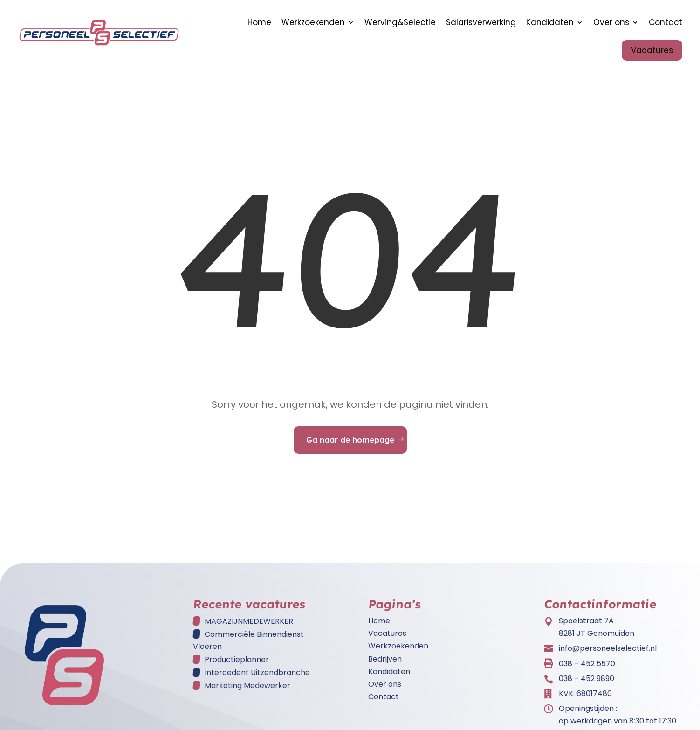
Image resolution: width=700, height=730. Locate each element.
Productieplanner (237, 664)
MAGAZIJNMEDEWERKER (249, 626)
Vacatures (652, 50)
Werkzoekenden (313, 22)
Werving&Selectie (400, 22)
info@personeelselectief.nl (608, 653)
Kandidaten (550, 22)
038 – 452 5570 (587, 668)
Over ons (611, 22)
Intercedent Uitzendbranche (257, 677)
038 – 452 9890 (587, 683)
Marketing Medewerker (247, 690)
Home (259, 22)
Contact (666, 22)
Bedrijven (385, 664)
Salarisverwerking (481, 22)
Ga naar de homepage (350, 444)
